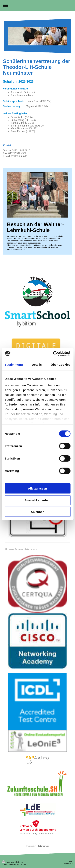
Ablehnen (37, 512)
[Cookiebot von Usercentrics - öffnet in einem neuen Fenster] (53, 353)
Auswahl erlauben (37, 500)
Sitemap (20, 862)
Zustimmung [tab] (14, 365)
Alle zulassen (37, 488)
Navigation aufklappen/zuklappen (37, 5)
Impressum (31, 846)
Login (71, 861)
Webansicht (69, 863)
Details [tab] (37, 365)
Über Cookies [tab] (61, 365)
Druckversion (9, 862)
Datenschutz (43, 846)
